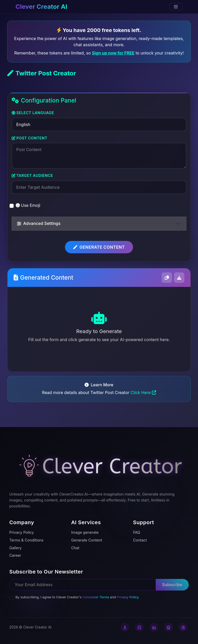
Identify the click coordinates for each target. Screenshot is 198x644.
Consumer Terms (96, 597)
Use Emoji (28, 205)
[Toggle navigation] (176, 7)
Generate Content (99, 247)
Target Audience (32, 175)
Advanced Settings (39, 223)
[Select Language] (99, 124)
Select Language (33, 113)
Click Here (143, 392)
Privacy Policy (128, 597)
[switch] (12, 206)
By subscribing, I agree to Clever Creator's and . (77, 597)
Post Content (29, 138)
